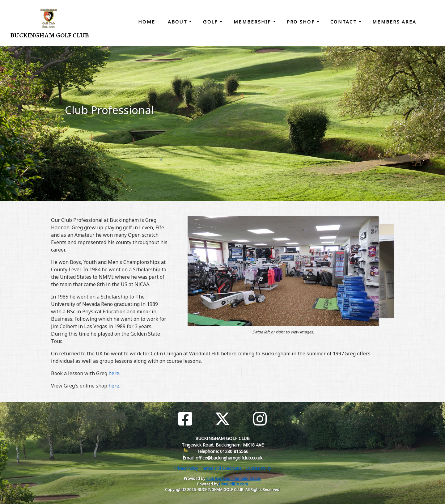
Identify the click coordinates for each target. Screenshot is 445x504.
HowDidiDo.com (233, 484)
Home (147, 22)
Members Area (394, 22)
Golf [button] (211, 22)
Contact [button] (345, 22)
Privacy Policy (186, 468)
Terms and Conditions (222, 468)
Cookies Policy (258, 468)
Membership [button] (253, 22)
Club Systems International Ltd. (234, 479)
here (114, 373)
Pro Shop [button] (302, 22)
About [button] (179, 22)
